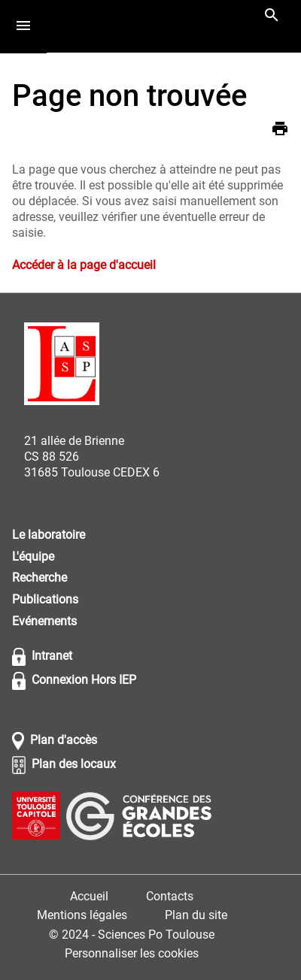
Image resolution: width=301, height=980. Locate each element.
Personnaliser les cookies (132, 953)
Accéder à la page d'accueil (84, 265)
